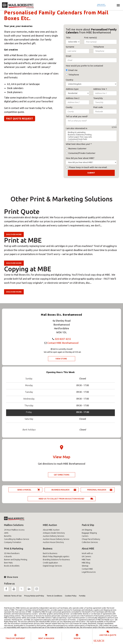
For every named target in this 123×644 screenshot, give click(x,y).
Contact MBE (87, 569)
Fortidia (82, 596)
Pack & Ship (88, 525)
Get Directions (62, 475)
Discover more (14, 234)
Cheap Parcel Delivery (91, 539)
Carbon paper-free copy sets (91, 137)
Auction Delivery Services (54, 536)
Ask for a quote (108, 635)
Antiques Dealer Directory (54, 533)
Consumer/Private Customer (82, 153)
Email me (73, 70)
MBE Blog (86, 563)
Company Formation (13, 542)
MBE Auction (50, 525)
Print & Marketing (14, 548)
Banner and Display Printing (16, 560)
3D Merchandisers (12, 553)
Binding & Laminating (91, 132)
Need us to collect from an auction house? (61, 499)
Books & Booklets (12, 566)
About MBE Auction (51, 530)
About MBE (88, 548)
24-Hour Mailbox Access (14, 530)
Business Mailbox (60, 490)
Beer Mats (8, 563)
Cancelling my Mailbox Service (17, 539)
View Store (61, 359)
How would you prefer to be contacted (84, 66)
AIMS (6, 533)
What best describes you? (78, 144)
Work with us (87, 553)
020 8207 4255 (63, 339)
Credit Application (50, 563)
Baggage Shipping (89, 533)
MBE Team (86, 560)
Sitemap (85, 566)
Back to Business (50, 553)
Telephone (74, 75)
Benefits (8, 536)
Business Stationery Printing (91, 135)
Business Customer (77, 148)
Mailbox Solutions (14, 525)
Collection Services (90, 542)
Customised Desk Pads (91, 139)
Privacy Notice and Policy (34, 596)
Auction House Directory (53, 542)
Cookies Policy (71, 596)
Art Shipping (87, 530)
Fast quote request (20, 119)
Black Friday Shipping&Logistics (56, 556)
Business (48, 548)
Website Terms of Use (13, 596)
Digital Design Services (52, 566)
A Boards (8, 556)
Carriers (85, 536)
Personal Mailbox (97, 490)
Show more (11, 577)
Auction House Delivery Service (56, 539)
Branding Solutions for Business (56, 560)
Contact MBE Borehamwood (63, 343)
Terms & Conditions (54, 596)
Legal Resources (89, 572)
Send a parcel (24, 490)
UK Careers (86, 556)
